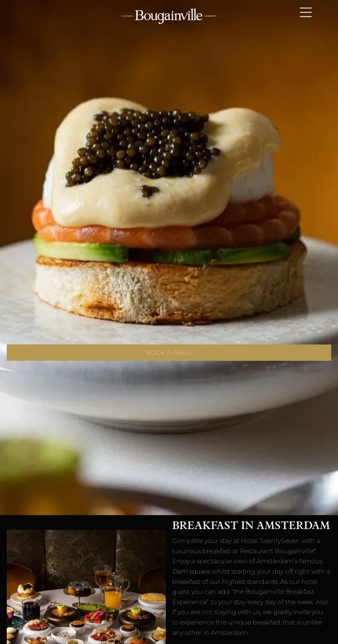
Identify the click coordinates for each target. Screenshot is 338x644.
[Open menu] (306, 12)
